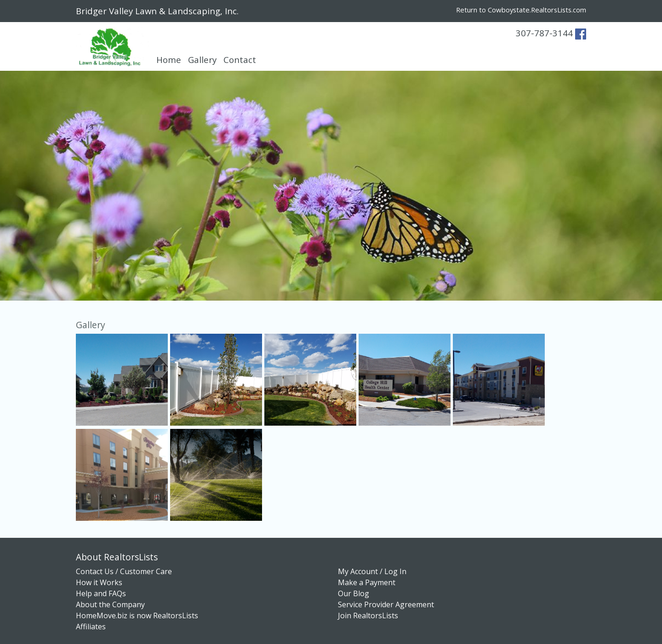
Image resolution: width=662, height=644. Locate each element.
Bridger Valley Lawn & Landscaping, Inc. (157, 11)
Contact (240, 60)
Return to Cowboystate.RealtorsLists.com (521, 10)
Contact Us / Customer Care (124, 571)
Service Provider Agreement (386, 604)
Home (169, 60)
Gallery (202, 60)
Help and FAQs (101, 593)
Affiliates (91, 627)
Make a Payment (367, 582)
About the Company (110, 604)
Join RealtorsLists (368, 616)
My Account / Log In (372, 571)
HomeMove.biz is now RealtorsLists (137, 616)
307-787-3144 (544, 33)
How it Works (99, 582)
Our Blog (354, 593)
